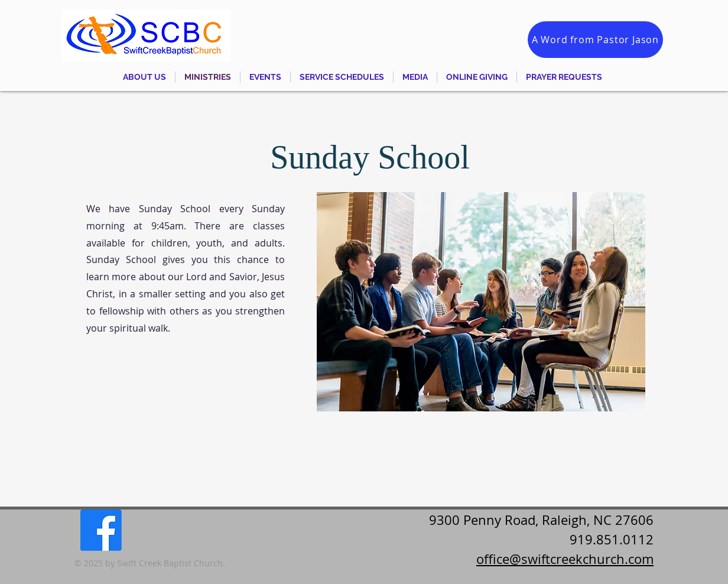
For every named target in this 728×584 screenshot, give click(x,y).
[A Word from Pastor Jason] (595, 40)
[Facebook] (101, 530)
